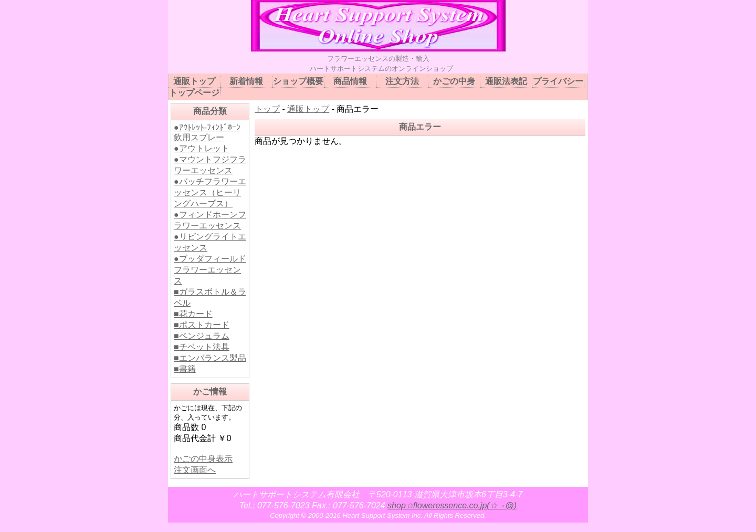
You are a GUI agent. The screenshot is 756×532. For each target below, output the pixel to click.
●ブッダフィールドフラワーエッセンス (210, 270)
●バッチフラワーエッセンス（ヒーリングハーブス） (210, 192)
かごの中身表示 (203, 459)
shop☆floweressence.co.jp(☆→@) (452, 505)
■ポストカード (202, 325)
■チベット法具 (202, 347)
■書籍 (185, 369)
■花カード (193, 314)
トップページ (194, 93)
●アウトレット (202, 148)
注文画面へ (195, 470)
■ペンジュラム (202, 336)
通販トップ (308, 109)
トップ (267, 109)
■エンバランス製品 (210, 358)
